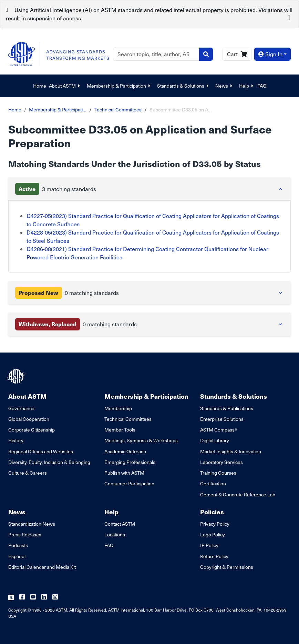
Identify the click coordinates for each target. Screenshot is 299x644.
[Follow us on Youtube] (33, 597)
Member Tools (120, 430)
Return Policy (214, 556)
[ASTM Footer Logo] (17, 376)
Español (17, 556)
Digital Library (215, 440)
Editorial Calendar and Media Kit (42, 567)
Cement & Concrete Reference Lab (238, 494)
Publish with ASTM (124, 473)
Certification (213, 483)
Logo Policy (213, 534)
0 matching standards (67, 293)
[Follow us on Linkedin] (44, 597)
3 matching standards (56, 189)
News (224, 86)
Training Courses (218, 473)
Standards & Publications (227, 408)
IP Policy (209, 545)
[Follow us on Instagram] (55, 597)
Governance (21, 408)
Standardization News (32, 524)
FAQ (262, 86)
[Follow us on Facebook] (22, 597)
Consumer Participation (129, 483)
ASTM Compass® (219, 430)
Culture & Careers (28, 473)
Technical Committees (118, 110)
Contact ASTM (120, 524)
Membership (118, 408)
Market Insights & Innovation (231, 451)
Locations (115, 534)
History (16, 440)
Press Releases (25, 534)
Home (40, 86)
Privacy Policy (215, 524)
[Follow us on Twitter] (11, 597)
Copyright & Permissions (227, 567)
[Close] (289, 17)
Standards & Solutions (183, 86)
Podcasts (18, 545)
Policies (212, 512)
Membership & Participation (119, 86)
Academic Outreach (125, 451)
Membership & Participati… (58, 110)
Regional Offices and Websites (41, 451)
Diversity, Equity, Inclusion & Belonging (49, 462)
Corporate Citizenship (32, 430)
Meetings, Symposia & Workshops (141, 440)
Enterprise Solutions (222, 419)
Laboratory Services (221, 462)
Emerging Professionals (130, 462)
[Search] (156, 54)
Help (247, 86)
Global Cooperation (29, 419)
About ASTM (65, 86)
